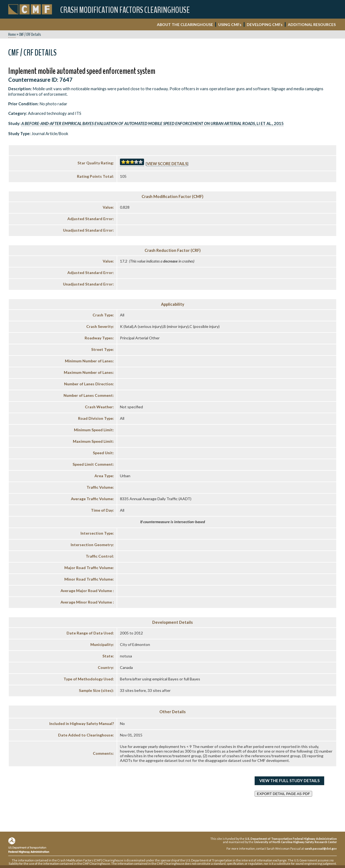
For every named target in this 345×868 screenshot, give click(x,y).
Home (12, 34)
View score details (167, 164)
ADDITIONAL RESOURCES (312, 24)
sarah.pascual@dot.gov (321, 848)
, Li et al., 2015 (153, 123)
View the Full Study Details (289, 781)
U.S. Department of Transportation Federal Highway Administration (291, 839)
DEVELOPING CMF (265, 24)
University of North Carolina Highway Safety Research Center (295, 842)
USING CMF (230, 24)
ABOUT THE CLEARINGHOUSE (185, 24)
